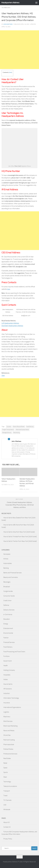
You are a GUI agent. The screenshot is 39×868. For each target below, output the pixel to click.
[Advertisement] (19, 50)
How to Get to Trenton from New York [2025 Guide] (20, 541)
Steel (5, 777)
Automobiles (8, 563)
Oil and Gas (7, 735)
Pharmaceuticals (9, 744)
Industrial (6, 693)
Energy (6, 624)
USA (5, 805)
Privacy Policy (8, 839)
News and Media (9, 731)
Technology (6, 8)
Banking (6, 568)
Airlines (6, 559)
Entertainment (8, 628)
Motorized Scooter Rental (22, 430)
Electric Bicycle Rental (19, 427)
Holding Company (9, 670)
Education (7, 619)
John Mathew (8, 24)
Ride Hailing (16, 433)
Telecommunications (10, 786)
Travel (5, 796)
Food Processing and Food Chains (14, 652)
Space (5, 768)
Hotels (6, 679)
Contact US (7, 827)
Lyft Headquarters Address (10, 323)
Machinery (7, 717)
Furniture (6, 656)
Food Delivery (30, 427)
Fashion (6, 638)
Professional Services (10, 754)
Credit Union (7, 601)
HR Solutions (8, 689)
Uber (3, 375)
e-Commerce (8, 614)
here (9, 289)
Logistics (6, 712)
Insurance (7, 703)
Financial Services (9, 642)
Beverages (7, 582)
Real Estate (7, 758)
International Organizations (12, 707)
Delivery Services (9, 610)
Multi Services (8, 721)
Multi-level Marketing (10, 726)
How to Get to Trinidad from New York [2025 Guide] (20, 537)
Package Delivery (7, 433)
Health (6, 666)
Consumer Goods (9, 596)
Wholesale (7, 809)
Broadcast (7, 587)
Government (8, 661)
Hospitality (7, 675)
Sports (6, 772)
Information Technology (11, 698)
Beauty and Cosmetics (11, 577)
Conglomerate (8, 591)
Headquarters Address (10, 3)
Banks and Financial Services (13, 573)
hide (10, 72)
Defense (6, 605)
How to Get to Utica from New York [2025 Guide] (19, 532)
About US (6, 822)
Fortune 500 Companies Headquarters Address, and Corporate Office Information (19, 833)
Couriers (9, 427)
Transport (7, 791)
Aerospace (7, 554)
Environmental (8, 633)
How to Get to (8, 684)
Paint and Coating (9, 740)
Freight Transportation (8, 430)
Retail (5, 763)
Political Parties (8, 749)
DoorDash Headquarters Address (12, 326)
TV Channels (7, 800)
